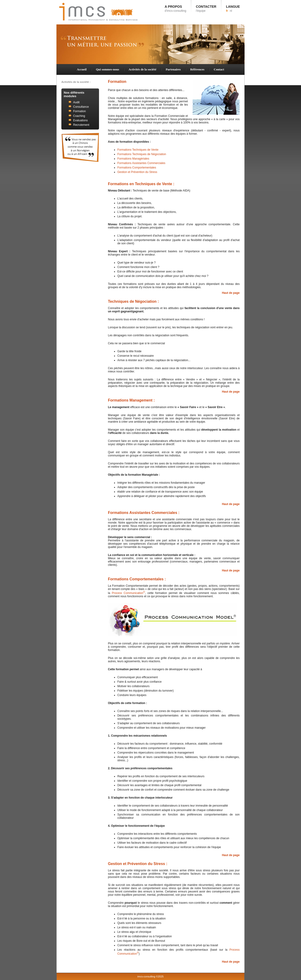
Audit (76, 102)
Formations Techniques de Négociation (142, 154)
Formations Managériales (133, 159)
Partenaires (173, 69)
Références (197, 69)
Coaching (79, 116)
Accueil (82, 69)
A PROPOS (175, 9)
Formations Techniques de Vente (138, 150)
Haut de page (231, 293)
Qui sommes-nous (108, 69)
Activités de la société (143, 69)
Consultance (81, 107)
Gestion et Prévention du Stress (137, 172)
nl (231, 11)
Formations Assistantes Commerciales (141, 163)
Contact (219, 69)
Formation (79, 111)
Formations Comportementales (137, 168)
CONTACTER (206, 9)
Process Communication (128, 593)
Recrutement (81, 125)
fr (227, 11)
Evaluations (80, 120)
